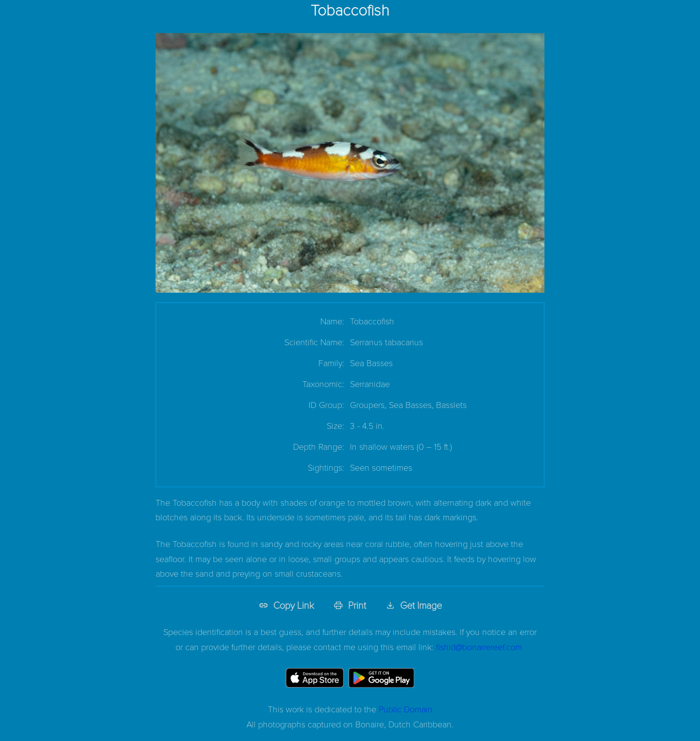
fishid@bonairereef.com (479, 647)
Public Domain (406, 709)
